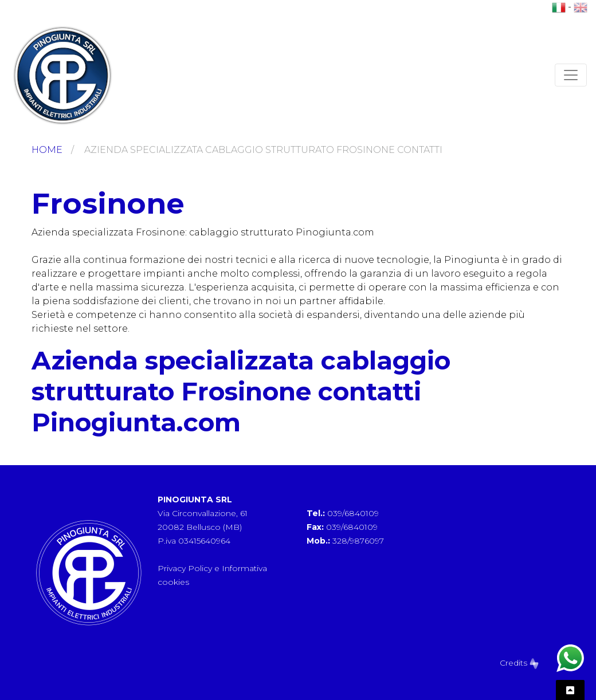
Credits (519, 663)
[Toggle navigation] (571, 75)
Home (47, 150)
